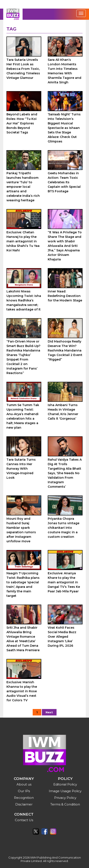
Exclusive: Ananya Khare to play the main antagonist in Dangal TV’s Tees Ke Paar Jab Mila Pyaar (64, 582)
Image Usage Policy (65, 791)
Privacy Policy (65, 798)
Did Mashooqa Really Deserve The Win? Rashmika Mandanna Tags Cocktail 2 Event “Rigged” (65, 350)
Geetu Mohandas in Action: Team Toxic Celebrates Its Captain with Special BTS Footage (64, 182)
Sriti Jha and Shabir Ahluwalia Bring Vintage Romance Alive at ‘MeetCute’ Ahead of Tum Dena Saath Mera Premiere (23, 639)
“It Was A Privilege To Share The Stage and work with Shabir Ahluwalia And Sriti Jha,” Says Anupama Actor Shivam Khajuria (65, 246)
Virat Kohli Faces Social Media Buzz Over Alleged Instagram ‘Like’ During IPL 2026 (62, 637)
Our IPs (24, 791)
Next (49, 712)
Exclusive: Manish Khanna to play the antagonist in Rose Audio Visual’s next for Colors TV (22, 691)
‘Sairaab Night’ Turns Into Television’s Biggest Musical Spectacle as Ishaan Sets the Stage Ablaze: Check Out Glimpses (64, 128)
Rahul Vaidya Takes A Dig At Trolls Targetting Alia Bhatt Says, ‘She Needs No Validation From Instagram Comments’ (65, 473)
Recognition (24, 798)
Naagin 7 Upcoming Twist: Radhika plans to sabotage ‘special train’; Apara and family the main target (23, 585)
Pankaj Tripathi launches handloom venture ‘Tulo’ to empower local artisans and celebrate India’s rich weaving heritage (23, 187)
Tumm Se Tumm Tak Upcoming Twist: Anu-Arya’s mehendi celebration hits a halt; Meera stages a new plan (23, 416)
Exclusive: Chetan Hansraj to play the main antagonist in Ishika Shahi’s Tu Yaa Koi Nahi (23, 241)
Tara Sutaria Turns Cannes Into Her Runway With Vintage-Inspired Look (21, 469)
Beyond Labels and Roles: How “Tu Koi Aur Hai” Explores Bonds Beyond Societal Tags (22, 123)
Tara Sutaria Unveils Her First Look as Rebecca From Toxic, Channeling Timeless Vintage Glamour (23, 69)
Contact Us (24, 820)
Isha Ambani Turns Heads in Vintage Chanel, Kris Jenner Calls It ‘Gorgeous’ (63, 412)
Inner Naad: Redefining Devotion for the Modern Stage (65, 296)
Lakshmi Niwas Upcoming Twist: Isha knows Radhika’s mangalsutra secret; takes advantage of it (24, 300)
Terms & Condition (65, 804)
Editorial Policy (65, 784)
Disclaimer (24, 804)
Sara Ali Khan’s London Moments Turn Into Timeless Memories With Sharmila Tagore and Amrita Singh (64, 71)
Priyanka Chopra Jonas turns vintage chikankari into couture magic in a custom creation (64, 528)
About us (24, 784)
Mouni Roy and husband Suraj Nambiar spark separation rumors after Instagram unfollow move (21, 530)
